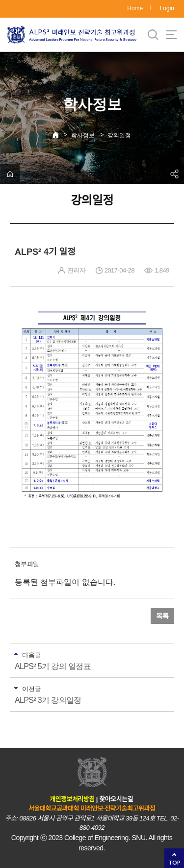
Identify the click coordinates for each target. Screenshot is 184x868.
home (10, 174)
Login (167, 8)
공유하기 (174, 174)
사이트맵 (171, 35)
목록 (162, 616)
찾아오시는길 (116, 799)
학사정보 (83, 135)
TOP (174, 862)
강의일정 (119, 135)
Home (135, 8)
